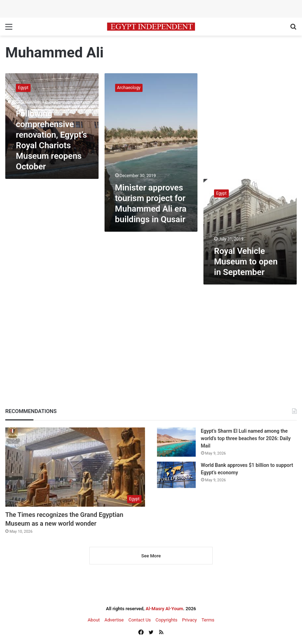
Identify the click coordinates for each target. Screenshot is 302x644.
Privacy (189, 620)
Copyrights (166, 620)
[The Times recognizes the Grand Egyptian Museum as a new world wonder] (75, 467)
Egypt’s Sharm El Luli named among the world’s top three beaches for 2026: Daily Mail (246, 438)
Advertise (114, 620)
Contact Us (140, 620)
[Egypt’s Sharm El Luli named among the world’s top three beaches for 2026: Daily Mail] (176, 442)
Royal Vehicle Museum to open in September (246, 262)
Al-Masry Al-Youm (165, 609)
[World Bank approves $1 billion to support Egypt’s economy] (176, 475)
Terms (208, 620)
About (94, 620)
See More (151, 556)
